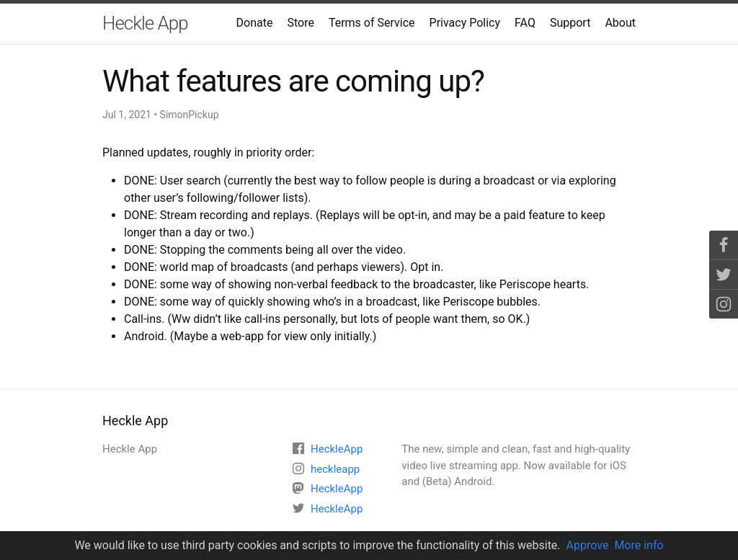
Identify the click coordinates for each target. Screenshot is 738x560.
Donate (255, 23)
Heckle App (145, 23)
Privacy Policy (465, 23)
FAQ (525, 23)
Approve (588, 545)
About (620, 23)
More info (639, 545)
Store (300, 23)
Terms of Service (372, 23)
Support (570, 23)
